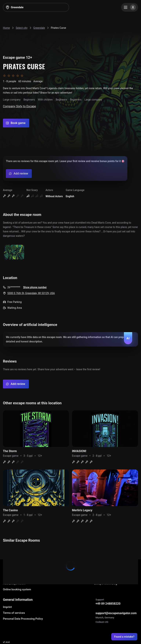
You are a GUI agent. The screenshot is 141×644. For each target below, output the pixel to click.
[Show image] (14, 252)
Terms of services (14, 613)
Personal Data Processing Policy (23, 619)
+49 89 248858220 (108, 604)
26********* (14, 287)
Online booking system (17, 589)
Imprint (7, 607)
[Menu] (130, 7)
